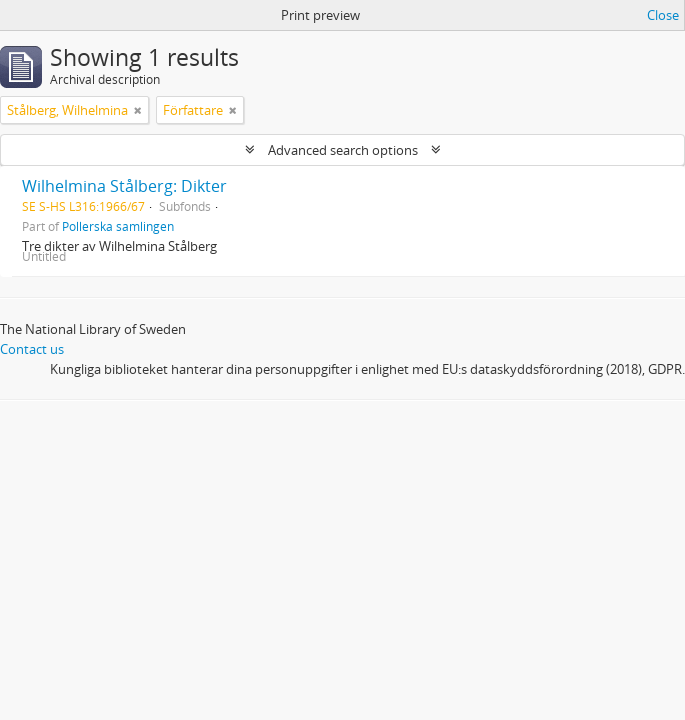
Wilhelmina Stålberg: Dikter (124, 186)
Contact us (32, 349)
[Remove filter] (138, 110)
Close (663, 15)
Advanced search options (343, 150)
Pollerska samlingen (118, 226)
